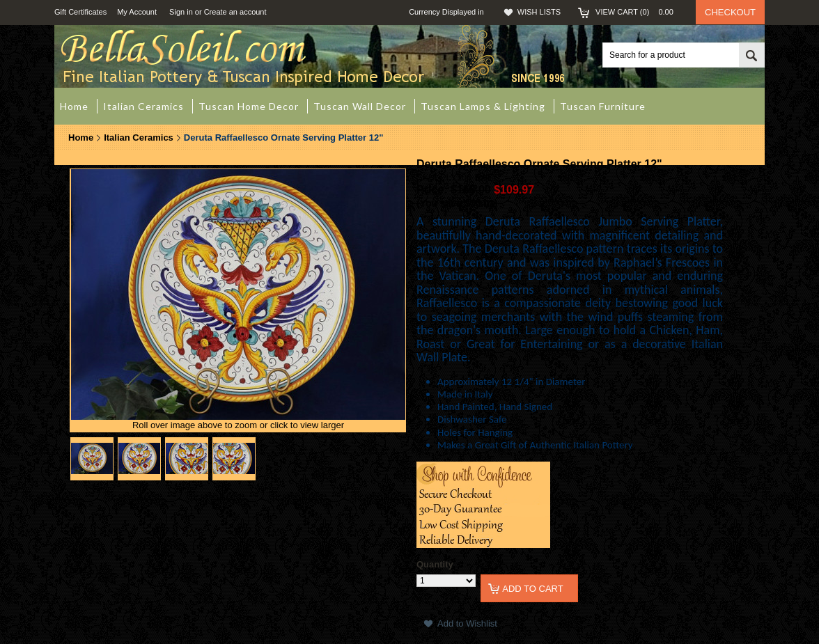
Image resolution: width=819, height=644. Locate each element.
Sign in (181, 12)
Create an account (235, 12)
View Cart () (639, 12)
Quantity (435, 564)
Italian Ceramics (139, 138)
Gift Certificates (80, 12)
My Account (137, 12)
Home (81, 138)
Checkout (730, 12)
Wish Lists (539, 12)
